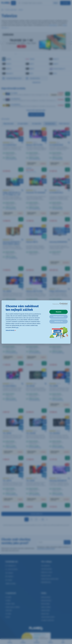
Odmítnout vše (59, 321)
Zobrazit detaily (11, 330)
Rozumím (59, 312)
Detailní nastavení (59, 317)
